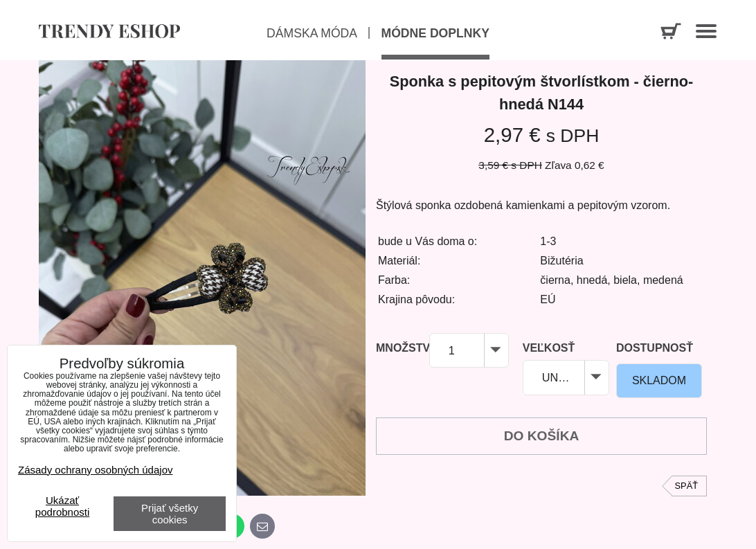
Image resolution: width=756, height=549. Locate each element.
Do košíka (542, 436)
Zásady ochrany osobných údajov (95, 470)
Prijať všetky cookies (170, 514)
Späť (686, 486)
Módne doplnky (435, 33)
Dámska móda (312, 33)
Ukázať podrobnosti (62, 506)
